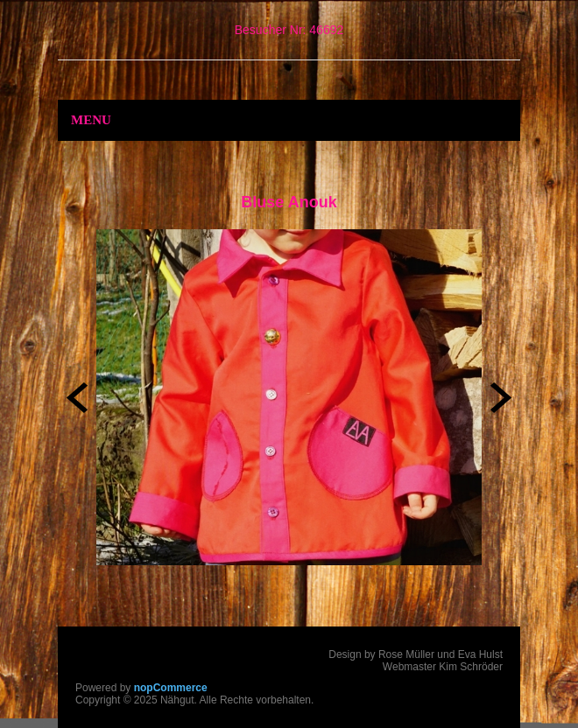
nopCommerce (171, 688)
